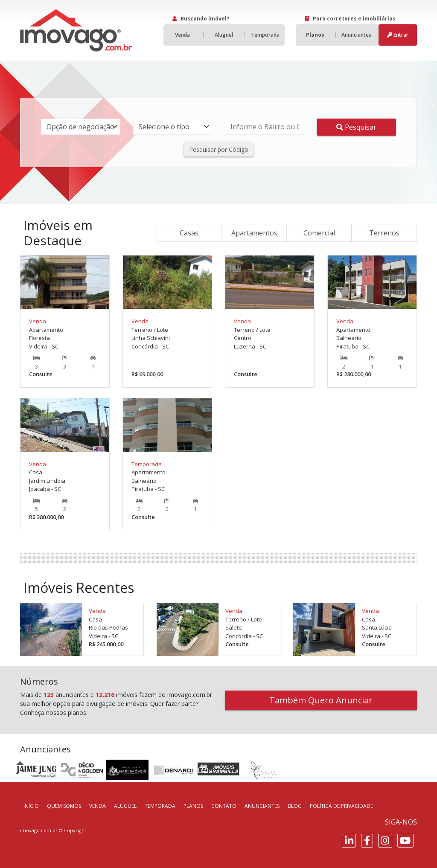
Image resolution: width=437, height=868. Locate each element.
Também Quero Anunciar (321, 700)
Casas (189, 233)
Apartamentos (254, 233)
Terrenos (384, 233)
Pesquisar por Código (219, 150)
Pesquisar (356, 127)
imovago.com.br (39, 830)
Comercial (319, 233)
